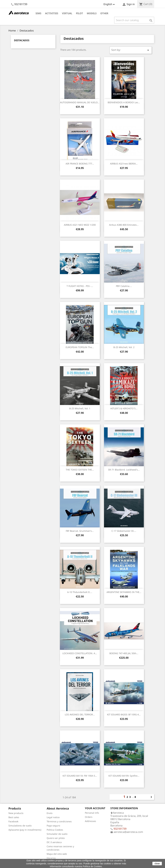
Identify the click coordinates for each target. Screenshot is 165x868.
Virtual (67, 13)
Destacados (22, 40)
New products (16, 813)
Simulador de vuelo (57, 834)
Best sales (14, 817)
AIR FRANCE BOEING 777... (80, 164)
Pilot (79, 13)
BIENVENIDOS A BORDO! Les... (124, 102)
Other (104, 13)
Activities (52, 13)
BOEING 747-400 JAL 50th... (124, 653)
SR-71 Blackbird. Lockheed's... (124, 470)
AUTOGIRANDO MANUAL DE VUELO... (80, 102)
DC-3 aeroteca (54, 842)
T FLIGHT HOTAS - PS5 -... (80, 286)
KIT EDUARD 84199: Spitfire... (124, 776)
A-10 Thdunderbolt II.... (80, 592)
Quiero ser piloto (56, 838)
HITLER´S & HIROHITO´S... (124, 408)
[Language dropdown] (110, 4)
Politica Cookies (55, 830)
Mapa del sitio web (57, 854)
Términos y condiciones (59, 821)
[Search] (134, 20)
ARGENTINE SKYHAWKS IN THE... (124, 592)
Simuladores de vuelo (20, 826)
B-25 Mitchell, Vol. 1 (80, 408)
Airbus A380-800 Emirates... (124, 225)
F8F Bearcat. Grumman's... (80, 531)
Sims (38, 13)
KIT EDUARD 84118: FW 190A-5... (80, 776)
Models (92, 13)
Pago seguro (53, 826)
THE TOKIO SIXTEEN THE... (80, 470)
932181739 (21, 4)
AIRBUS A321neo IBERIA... (124, 164)
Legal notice (53, 817)
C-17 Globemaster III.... (124, 531)
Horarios (51, 858)
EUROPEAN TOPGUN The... (80, 347)
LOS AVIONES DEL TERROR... (80, 714)
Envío (50, 813)
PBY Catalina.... (124, 286)
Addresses (90, 821)
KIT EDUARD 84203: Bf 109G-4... (124, 714)
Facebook (13, 821)
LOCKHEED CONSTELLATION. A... (80, 653)
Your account (95, 808)
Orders (89, 817)
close (157, 864)
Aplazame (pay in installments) (25, 830)
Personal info (92, 813)
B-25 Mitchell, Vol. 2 (124, 347)
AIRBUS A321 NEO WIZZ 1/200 (80, 225)
